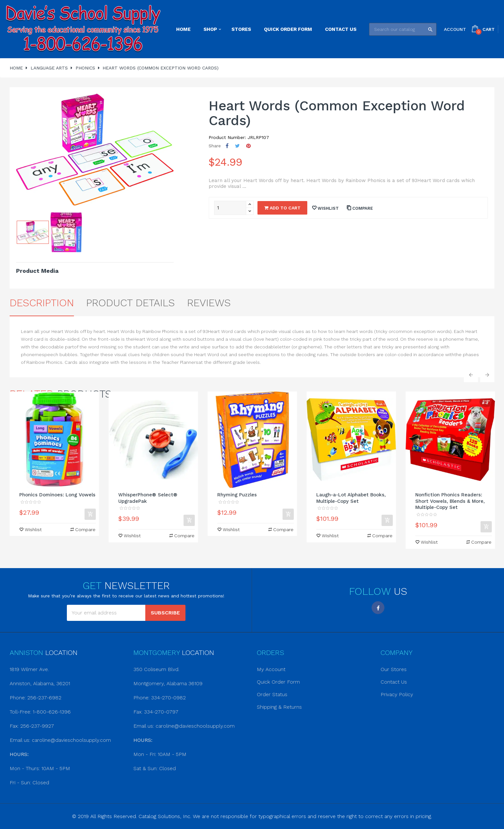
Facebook (378, 608)
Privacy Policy (397, 694)
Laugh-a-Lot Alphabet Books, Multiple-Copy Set (351, 498)
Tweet (237, 146)
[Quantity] (230, 208)
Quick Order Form (278, 682)
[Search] (403, 29)
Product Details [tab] (130, 303)
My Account (271, 669)
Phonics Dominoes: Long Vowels (57, 495)
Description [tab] (42, 303)
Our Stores (394, 669)
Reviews (209, 303)
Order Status (272, 694)
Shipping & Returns (279, 707)
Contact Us (394, 682)
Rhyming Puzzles (237, 495)
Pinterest (248, 146)
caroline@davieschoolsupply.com (71, 740)
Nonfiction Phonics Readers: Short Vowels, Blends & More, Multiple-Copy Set (450, 501)
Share (227, 146)
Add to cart (282, 208)
